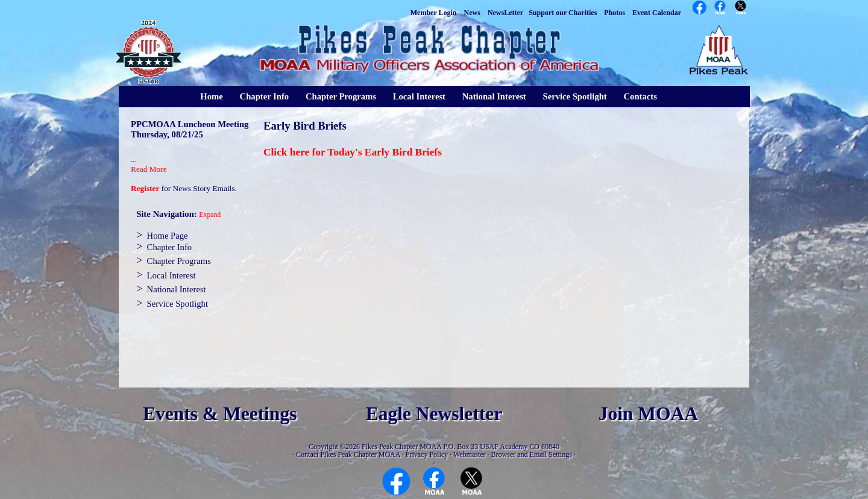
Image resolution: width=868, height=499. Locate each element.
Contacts (640, 96)
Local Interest (419, 96)
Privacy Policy (427, 454)
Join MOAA (648, 414)
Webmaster (470, 454)
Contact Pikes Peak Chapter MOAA (348, 454)
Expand (210, 215)
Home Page (168, 236)
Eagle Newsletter (434, 414)
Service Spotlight (574, 96)
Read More (149, 169)
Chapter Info (265, 96)
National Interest (494, 96)
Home (211, 96)
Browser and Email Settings (532, 454)
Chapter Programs (341, 96)
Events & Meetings (220, 414)
